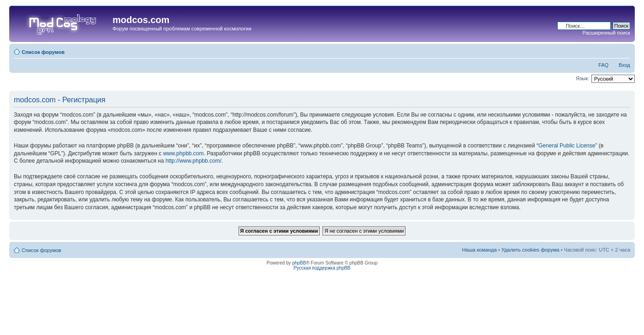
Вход (624, 65)
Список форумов (43, 52)
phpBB (299, 263)
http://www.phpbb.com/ (194, 161)
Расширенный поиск (606, 33)
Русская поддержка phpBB (322, 268)
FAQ (603, 65)
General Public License (567, 146)
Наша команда (479, 250)
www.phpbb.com (183, 153)
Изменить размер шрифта (623, 50)
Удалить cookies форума (531, 250)
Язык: (582, 78)
